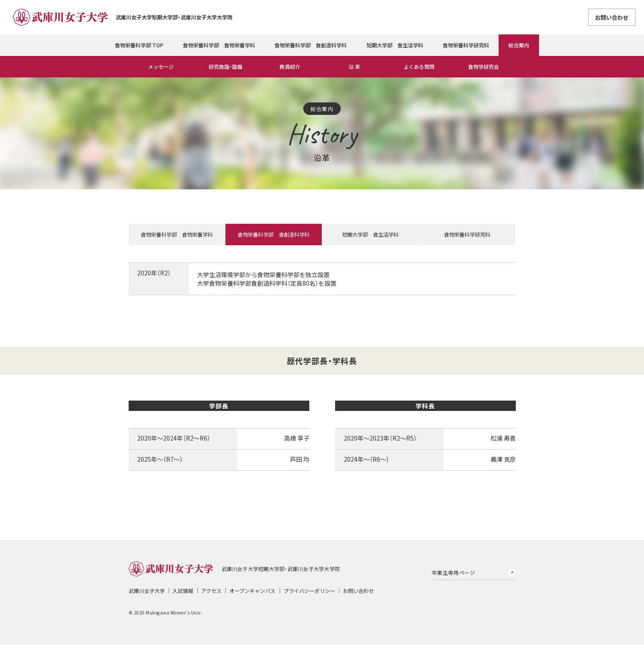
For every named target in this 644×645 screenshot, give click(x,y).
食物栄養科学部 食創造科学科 (311, 45)
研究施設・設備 (225, 66)
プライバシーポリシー (309, 591)
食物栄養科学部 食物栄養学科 (219, 45)
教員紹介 (290, 66)
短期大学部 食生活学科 (395, 45)
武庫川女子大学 (147, 591)
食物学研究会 (484, 66)
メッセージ (161, 66)
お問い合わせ (612, 17)
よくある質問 (419, 66)
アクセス (211, 591)
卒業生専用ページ (454, 572)
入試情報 (183, 591)
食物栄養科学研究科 (466, 45)
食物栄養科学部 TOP (139, 45)
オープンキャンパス (252, 591)
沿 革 (354, 66)
